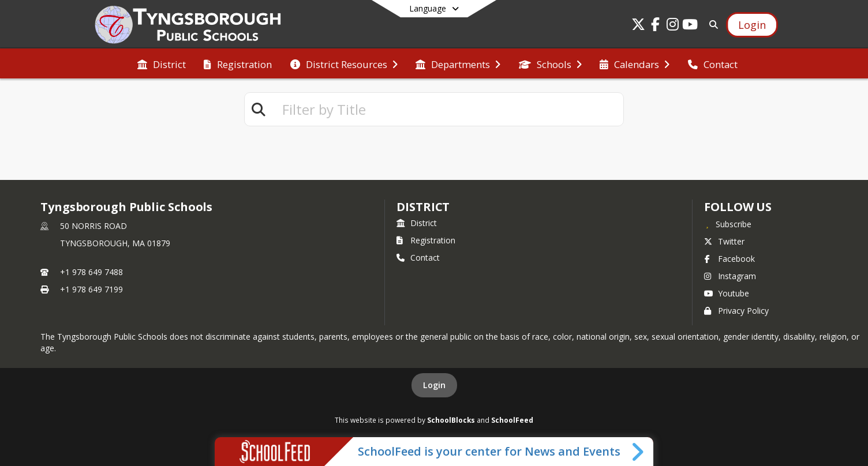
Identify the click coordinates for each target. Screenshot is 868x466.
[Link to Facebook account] (656, 26)
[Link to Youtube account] (690, 26)
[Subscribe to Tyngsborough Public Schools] (728, 224)
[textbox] (448, 109)
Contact (418, 258)
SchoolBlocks (451, 420)
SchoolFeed (512, 420)
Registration (426, 240)
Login (434, 385)
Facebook (729, 259)
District (417, 223)
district (423, 207)
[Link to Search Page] (711, 25)
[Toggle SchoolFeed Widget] (639, 452)
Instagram (730, 276)
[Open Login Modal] (752, 25)
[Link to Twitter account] (638, 26)
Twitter (724, 241)
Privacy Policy (736, 311)
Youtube (727, 293)
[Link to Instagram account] (673, 26)
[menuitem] (162, 63)
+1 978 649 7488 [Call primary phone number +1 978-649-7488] (91, 272)
